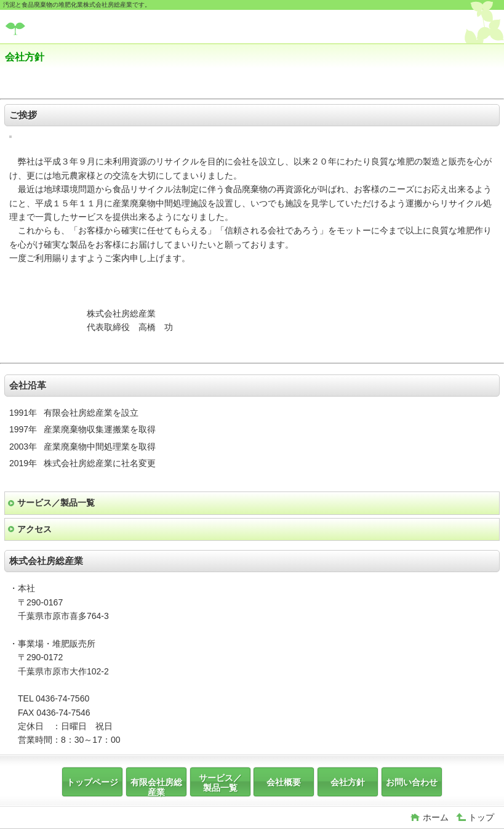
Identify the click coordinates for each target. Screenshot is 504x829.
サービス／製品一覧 (56, 503)
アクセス (34, 529)
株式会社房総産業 (97, 28)
